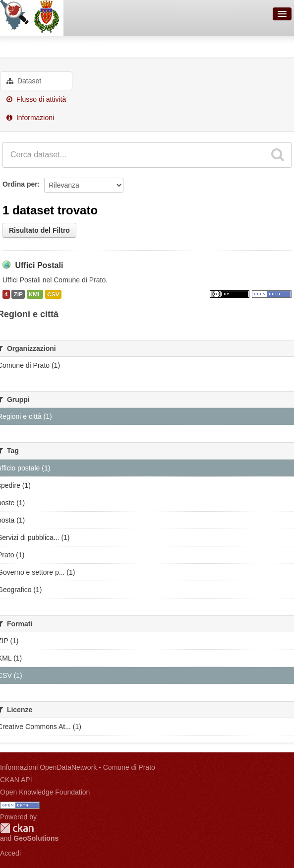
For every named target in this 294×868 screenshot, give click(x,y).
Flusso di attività (36, 99)
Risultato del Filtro (39, 230)
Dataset (24, 81)
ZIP (18, 294)
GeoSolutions (36, 838)
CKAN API (16, 780)
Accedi (10, 853)
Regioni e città (72, 45)
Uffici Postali (39, 265)
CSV (53, 294)
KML (35, 294)
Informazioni (30, 118)
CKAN (17, 828)
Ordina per (20, 184)
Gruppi (15, 45)
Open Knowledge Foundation (45, 792)
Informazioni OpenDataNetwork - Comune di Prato (78, 767)
